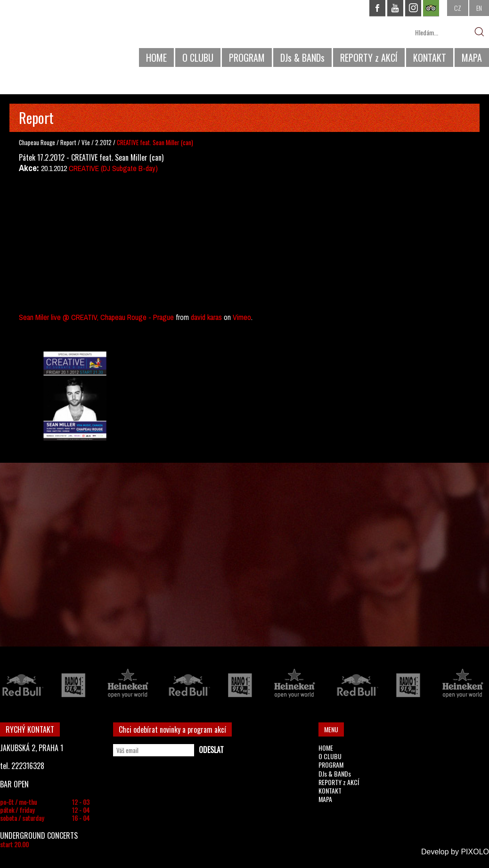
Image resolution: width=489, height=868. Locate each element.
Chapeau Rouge (37, 142)
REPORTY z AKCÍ (369, 57)
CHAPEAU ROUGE (51, 37)
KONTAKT (430, 57)
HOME (156, 57)
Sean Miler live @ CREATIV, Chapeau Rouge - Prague (96, 317)
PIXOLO (475, 852)
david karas (206, 317)
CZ (458, 8)
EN (479, 8)
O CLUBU (198, 57)
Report (68, 142)
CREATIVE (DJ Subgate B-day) (113, 168)
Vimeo (242, 317)
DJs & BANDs (302, 57)
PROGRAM (247, 57)
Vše (86, 142)
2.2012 (103, 142)
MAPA (472, 57)
